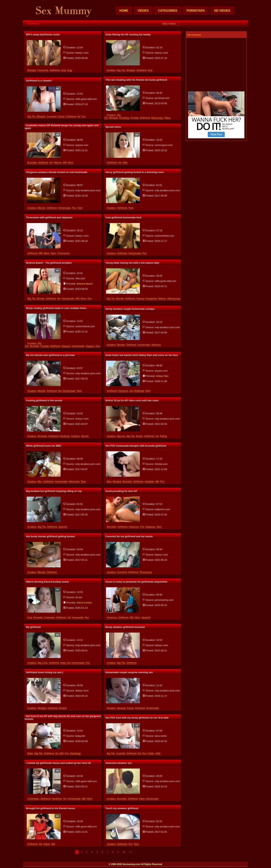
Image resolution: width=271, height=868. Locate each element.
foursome (43, 70)
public (151, 753)
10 (124, 852)
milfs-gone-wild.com (86, 99)
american (112, 617)
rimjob (63, 708)
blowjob (32, 70)
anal (30, 617)
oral (63, 70)
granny (140, 299)
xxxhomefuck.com (164, 236)
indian (46, 844)
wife (125, 163)
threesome (63, 253)
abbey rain (162, 376)
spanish (63, 527)
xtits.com (80, 278)
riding (163, 436)
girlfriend (55, 70)
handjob (149, 481)
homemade (64, 208)
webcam (156, 345)
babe (30, 753)
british (139, 436)
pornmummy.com (164, 600)
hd (79, 116)
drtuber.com (161, 464)
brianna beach (85, 284)
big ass (121, 436)
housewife (78, 617)
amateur (111, 70)
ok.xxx (79, 597)
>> (130, 852)
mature (58, 163)
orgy (70, 70)
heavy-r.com (82, 53)
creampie (49, 617)
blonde (41, 208)
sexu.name (161, 736)
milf (65, 163)
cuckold (121, 753)
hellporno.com (162, 509)
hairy (63, 663)
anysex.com (82, 145)
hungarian (151, 299)
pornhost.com (162, 98)
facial (61, 116)
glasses (66, 346)
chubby (135, 118)
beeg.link (80, 736)
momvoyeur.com (164, 145)
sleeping (150, 527)
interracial (74, 481)
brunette (32, 163)
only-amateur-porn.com (88, 190)
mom (71, 163)
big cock (43, 663)
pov (84, 116)
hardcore (123, 391)
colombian (33, 799)
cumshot (52, 116)
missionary (157, 118)
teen (80, 208)
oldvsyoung (174, 299)
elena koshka (84, 603)
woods (85, 436)
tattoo (167, 118)
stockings (75, 753)
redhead (139, 391)
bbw (109, 481)
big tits (121, 70)
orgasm (90, 346)
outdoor (75, 436)
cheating (124, 118)
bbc (40, 481)
